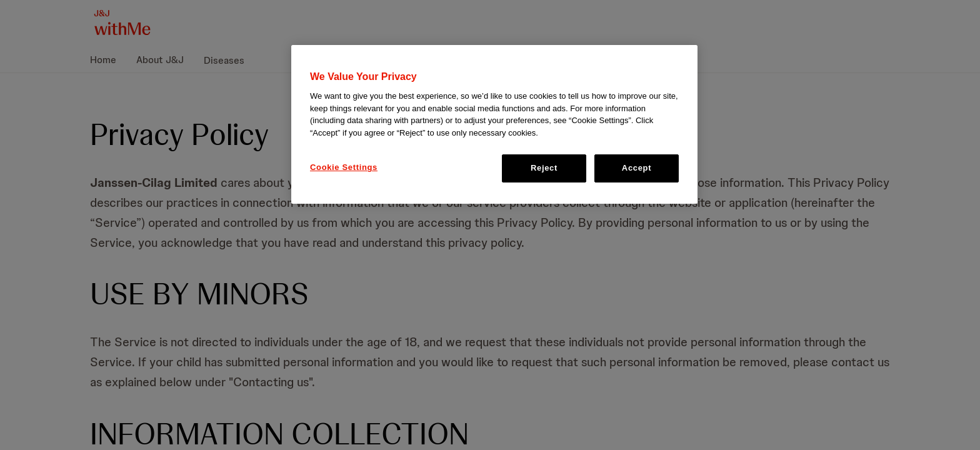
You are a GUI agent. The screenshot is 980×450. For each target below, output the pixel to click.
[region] (494, 124)
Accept (637, 168)
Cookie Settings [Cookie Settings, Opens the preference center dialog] (344, 167)
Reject (544, 168)
